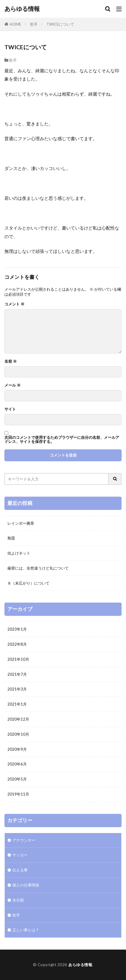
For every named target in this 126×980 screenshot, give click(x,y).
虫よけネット (19, 553)
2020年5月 (17, 779)
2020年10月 (18, 734)
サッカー (20, 855)
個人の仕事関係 (26, 885)
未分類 (18, 900)
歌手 (34, 24)
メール (13, 385)
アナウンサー (24, 840)
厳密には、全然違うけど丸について (38, 568)
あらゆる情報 (22, 9)
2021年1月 (17, 704)
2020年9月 (17, 749)
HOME (15, 24)
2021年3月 (17, 689)
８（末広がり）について (28, 583)
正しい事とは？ (26, 930)
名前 (11, 361)
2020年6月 (17, 764)
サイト (10, 409)
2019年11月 (18, 794)
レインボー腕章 (21, 523)
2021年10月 (18, 659)
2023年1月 (17, 629)
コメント (14, 304)
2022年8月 (17, 644)
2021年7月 (17, 674)
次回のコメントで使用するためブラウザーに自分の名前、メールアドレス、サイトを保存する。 (62, 439)
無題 (11, 538)
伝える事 (20, 870)
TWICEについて (60, 24)
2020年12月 (18, 719)
